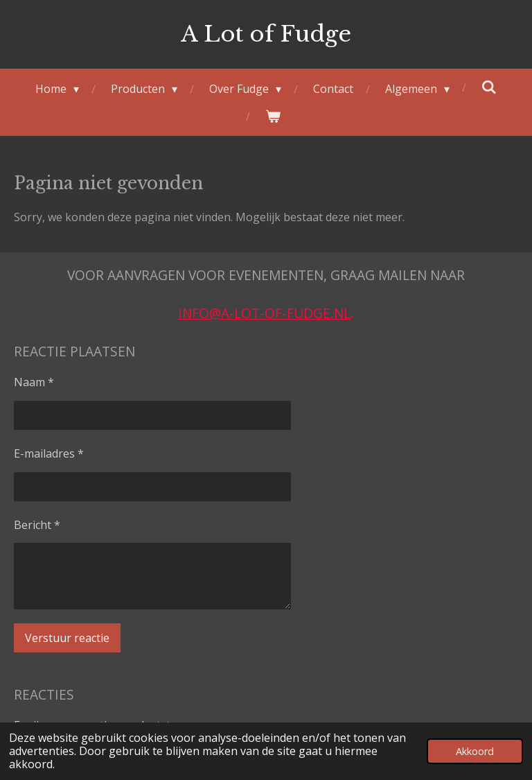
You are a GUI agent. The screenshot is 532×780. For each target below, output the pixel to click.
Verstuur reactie (67, 637)
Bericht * (37, 524)
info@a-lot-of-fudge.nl (264, 313)
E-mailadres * (49, 453)
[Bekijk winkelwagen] (273, 116)
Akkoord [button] (475, 751)
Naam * (34, 382)
